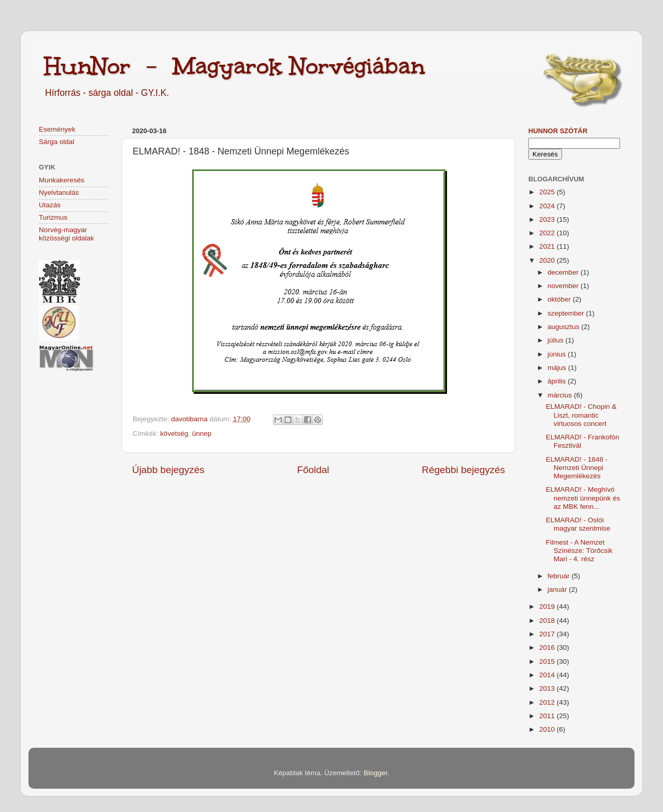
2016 (548, 647)
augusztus (564, 327)
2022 (548, 233)
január (558, 589)
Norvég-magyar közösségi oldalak (67, 234)
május (558, 368)
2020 (548, 260)
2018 (548, 621)
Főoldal (313, 470)
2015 (548, 661)
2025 (548, 192)
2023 (548, 219)
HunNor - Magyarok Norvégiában (234, 66)
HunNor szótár (558, 131)
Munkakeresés (62, 180)
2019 (548, 607)
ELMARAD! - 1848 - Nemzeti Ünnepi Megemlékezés (577, 468)
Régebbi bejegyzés (463, 470)
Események (57, 129)
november (564, 286)
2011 (548, 716)
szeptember (567, 313)
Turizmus (53, 217)
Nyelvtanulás (59, 193)
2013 (548, 688)
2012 (548, 702)
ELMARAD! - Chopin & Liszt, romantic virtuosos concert (581, 415)
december (564, 272)
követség (174, 433)
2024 (548, 206)
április (558, 381)
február (560, 576)
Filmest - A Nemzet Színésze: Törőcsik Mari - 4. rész (579, 551)
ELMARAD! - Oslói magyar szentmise (578, 524)
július (557, 340)
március (561, 395)
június (558, 354)
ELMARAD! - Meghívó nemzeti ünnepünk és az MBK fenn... (583, 498)
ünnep (202, 433)
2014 (548, 675)
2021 (548, 246)
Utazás (50, 205)
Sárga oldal (56, 142)
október (560, 299)
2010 (548, 729)
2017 (548, 634)
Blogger (376, 773)
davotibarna (190, 419)
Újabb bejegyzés (168, 470)
